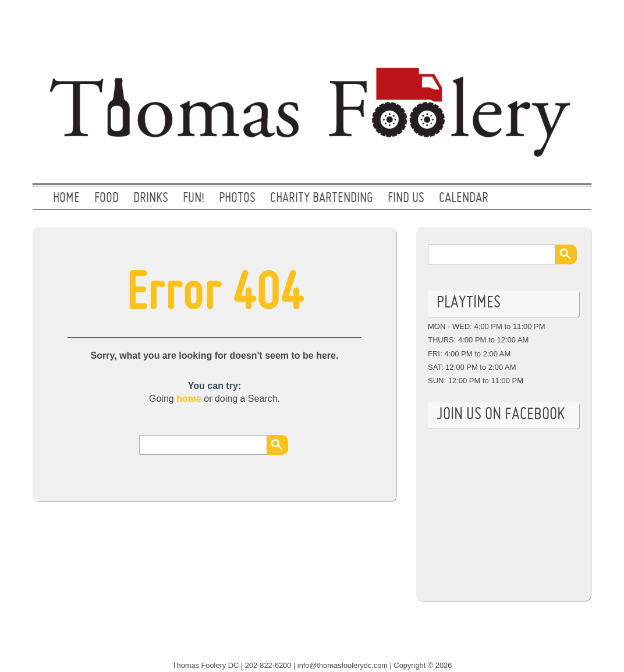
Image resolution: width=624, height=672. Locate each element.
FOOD (107, 199)
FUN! (194, 199)
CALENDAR (464, 199)
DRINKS (151, 199)
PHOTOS (237, 199)
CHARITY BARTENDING (322, 199)
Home (66, 199)
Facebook (570, 20)
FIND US (406, 199)
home (189, 399)
